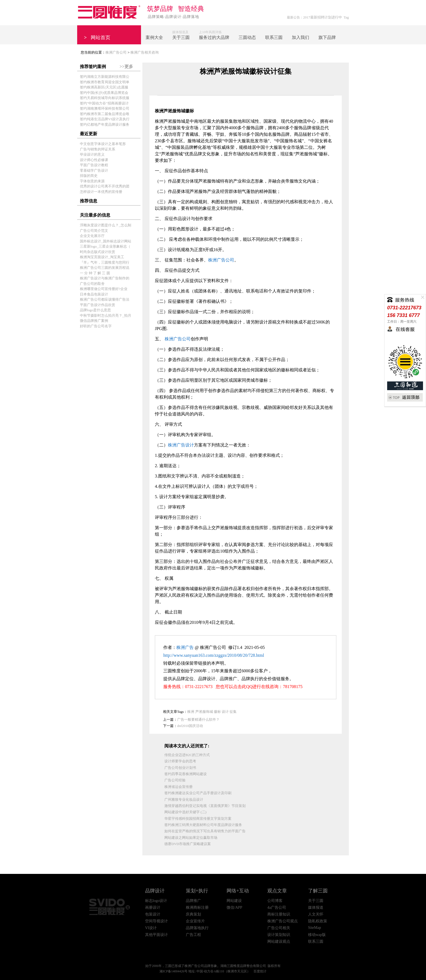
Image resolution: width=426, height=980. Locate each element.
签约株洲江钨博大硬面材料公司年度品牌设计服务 (203, 825)
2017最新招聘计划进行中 (323, 17)
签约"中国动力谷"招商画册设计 (104, 103)
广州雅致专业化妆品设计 (184, 799)
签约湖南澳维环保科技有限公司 (105, 108)
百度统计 (260, 971)
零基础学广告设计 (94, 170)
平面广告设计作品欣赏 (98, 305)
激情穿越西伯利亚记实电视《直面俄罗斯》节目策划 (205, 806)
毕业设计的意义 (92, 154)
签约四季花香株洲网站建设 (186, 774)
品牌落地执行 (197, 928)
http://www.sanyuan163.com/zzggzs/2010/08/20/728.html (214, 655)
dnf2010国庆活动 (190, 726)
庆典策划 (193, 914)
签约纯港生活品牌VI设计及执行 (105, 119)
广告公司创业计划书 (180, 768)
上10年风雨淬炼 (214, 35)
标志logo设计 (156, 901)
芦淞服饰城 (204, 712)
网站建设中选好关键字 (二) (185, 812)
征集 (233, 712)
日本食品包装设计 (94, 294)
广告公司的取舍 (92, 284)
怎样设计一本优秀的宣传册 (101, 192)
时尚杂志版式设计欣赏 (98, 252)
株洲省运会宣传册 (178, 787)
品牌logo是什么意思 (95, 310)
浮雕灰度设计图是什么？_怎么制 (106, 225)
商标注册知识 (279, 914)
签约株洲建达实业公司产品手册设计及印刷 (198, 793)
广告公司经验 (175, 780)
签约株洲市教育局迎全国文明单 (105, 82)
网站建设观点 (279, 942)
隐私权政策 (318, 921)
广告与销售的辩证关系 (98, 149)
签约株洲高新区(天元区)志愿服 (104, 87)
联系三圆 (316, 942)
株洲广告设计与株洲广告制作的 (105, 278)
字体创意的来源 (92, 181)
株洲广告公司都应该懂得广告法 (105, 299)
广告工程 (193, 935)
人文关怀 (316, 914)
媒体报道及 (181, 35)
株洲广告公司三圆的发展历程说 (105, 268)
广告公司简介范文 (94, 231)
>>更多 (126, 67)
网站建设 (234, 901)
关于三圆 (316, 901)
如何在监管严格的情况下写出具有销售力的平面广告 (205, 831)
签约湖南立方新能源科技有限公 (105, 77)
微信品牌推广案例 (94, 321)
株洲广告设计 (181, 445)
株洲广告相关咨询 (145, 52)
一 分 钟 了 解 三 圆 (95, 273)
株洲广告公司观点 (283, 921)
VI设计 (151, 928)
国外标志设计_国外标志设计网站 (106, 241)
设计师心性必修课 (94, 160)
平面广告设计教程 (94, 165)
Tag (346, 17)
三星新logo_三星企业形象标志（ (105, 246)
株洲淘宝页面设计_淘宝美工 (102, 257)
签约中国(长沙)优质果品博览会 (104, 93)
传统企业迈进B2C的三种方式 (187, 755)
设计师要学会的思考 (180, 761)
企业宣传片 (195, 921)
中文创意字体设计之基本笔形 (103, 144)
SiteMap (314, 928)
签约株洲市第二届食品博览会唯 (105, 114)
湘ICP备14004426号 (173, 971)
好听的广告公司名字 (96, 326)
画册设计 (153, 907)
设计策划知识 (279, 935)
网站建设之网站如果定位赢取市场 (191, 838)
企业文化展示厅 (92, 236)
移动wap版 (317, 935)
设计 (225, 712)
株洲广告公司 (116, 52)
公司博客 (275, 901)
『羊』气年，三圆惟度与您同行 (105, 262)
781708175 (293, 687)
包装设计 (153, 914)
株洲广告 (185, 647)
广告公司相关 (279, 928)
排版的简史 (89, 176)
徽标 (217, 712)
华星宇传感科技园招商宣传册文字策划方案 (198, 819)
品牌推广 (193, 901)
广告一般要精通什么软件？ (198, 719)
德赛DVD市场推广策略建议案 (188, 844)
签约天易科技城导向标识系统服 (105, 98)
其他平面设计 (156, 935)
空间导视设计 (156, 921)
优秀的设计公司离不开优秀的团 (105, 186)
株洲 (191, 712)
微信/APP (234, 907)
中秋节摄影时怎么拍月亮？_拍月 (106, 315)
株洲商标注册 (197, 907)
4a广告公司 (277, 907)
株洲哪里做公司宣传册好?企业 (104, 289)
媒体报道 (316, 907)
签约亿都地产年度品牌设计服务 (105, 124)
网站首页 (97, 38)
